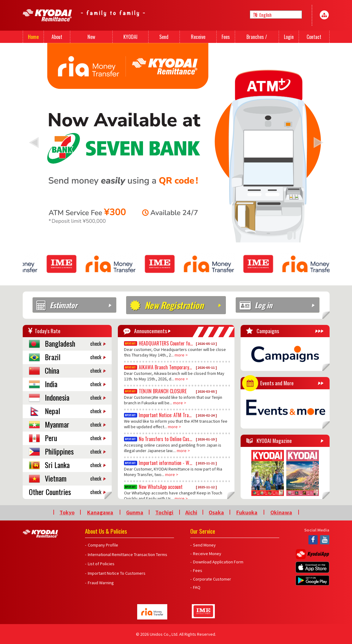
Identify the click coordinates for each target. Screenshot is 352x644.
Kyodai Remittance (40, 534)
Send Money (204, 545)
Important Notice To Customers (117, 573)
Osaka (216, 512)
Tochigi (164, 512)
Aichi (191, 512)
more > (181, 355)
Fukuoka (247, 512)
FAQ (197, 587)
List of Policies (101, 564)
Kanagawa (100, 512)
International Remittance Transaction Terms (128, 554)
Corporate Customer (212, 579)
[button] (34, 143)
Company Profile (103, 545)
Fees (198, 570)
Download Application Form (218, 562)
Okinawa (281, 512)
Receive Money (207, 553)
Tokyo (67, 512)
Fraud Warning (101, 583)
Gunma (135, 512)
